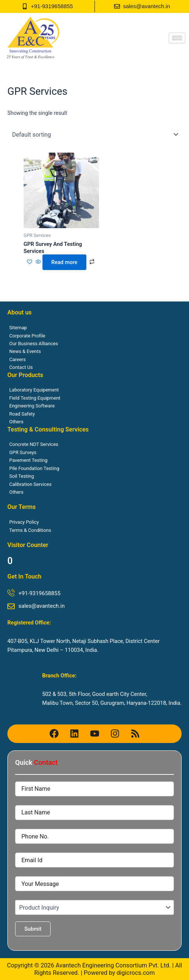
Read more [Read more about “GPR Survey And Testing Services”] (64, 262)
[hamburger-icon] (177, 38)
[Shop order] (94, 134)
